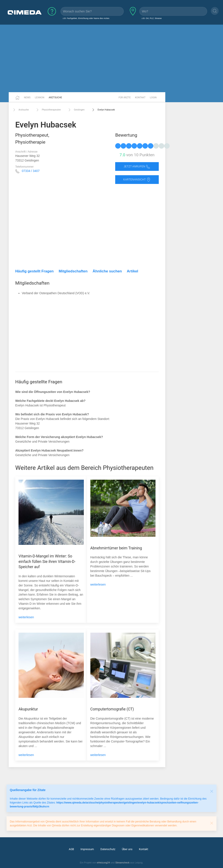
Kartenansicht (137, 180)
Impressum (87, 849)
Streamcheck (122, 863)
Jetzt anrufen (137, 167)
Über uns (127, 849)
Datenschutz (108, 849)
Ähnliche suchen (107, 271)
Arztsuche (55, 98)
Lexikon (40, 98)
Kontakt (140, 98)
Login (153, 98)
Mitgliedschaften (73, 271)
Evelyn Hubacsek (103, 110)
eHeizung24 (103, 863)
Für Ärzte (125, 98)
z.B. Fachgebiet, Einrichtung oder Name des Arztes (86, 18)
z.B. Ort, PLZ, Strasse (152, 18)
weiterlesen (26, 617)
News (27, 98)
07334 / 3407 (31, 171)
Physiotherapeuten (48, 110)
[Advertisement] (111, 58)
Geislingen (76, 110)
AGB (71, 849)
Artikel (132, 271)
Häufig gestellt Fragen (34, 271)
